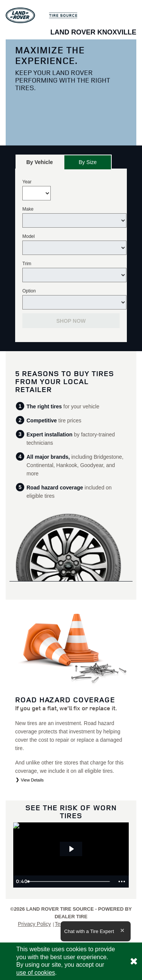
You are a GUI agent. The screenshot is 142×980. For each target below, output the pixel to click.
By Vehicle (40, 164)
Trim (27, 264)
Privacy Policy (34, 924)
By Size (88, 162)
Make (28, 209)
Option (29, 291)
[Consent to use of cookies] (134, 961)
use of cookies (36, 973)
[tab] (40, 162)
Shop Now (71, 321)
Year (27, 182)
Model (29, 236)
